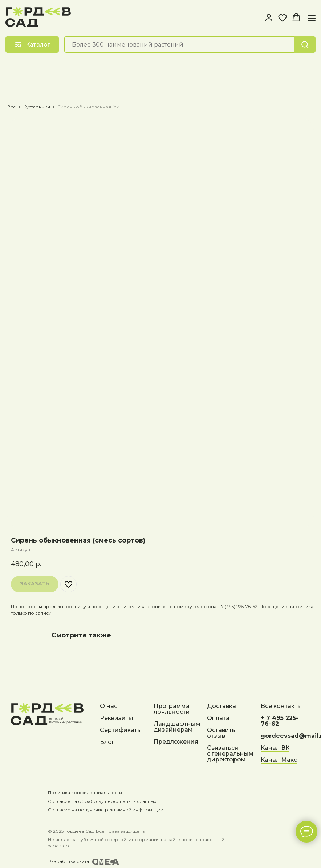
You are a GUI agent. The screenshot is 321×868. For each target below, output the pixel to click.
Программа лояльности (172, 709)
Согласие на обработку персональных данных (99, 801)
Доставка (222, 706)
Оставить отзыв (221, 733)
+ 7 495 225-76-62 (280, 721)
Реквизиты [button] (117, 718)
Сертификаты (121, 730)
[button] (269, 17)
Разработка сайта (65, 861)
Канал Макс (279, 760)
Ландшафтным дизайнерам (177, 727)
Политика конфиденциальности (82, 793)
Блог (107, 742)
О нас (109, 706)
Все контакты (281, 706)
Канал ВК (275, 748)
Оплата (218, 718)
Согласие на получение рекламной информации (102, 810)
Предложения (176, 742)
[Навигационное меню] (312, 18)
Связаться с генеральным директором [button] (230, 754)
